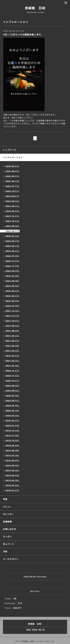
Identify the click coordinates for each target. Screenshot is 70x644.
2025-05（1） (13, 176)
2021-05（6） (13, 346)
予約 (5, 552)
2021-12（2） (13, 311)
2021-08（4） (13, 331)
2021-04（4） (13, 351)
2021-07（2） (13, 336)
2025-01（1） (13, 186)
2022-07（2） (13, 276)
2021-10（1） (13, 321)
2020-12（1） (13, 371)
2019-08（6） (13, 450)
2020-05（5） (13, 406)
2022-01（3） (13, 306)
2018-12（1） (13, 490)
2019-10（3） (13, 440)
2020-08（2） (13, 391)
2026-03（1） (13, 166)
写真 (5, 499)
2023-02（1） (13, 251)
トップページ (10, 150)
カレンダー (8, 514)
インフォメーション (13, 157)
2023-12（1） (13, 216)
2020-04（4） (13, 411)
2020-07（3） (13, 396)
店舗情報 (7, 522)
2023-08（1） (13, 231)
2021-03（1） (13, 356)
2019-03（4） (13, 475)
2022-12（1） (13, 261)
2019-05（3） (13, 465)
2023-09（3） (13, 226)
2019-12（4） (13, 430)
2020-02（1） (13, 421)
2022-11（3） (13, 266)
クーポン (7, 537)
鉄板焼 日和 (35, 8)
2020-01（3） (13, 425)
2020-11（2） (13, 376)
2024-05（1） (13, 206)
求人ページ (8, 544)
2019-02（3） (13, 480)
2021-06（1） (13, 341)
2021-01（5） (13, 366)
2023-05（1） (13, 241)
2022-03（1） (13, 296)
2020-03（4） (13, 416)
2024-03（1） (13, 211)
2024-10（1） (13, 191)
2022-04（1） (13, 291)
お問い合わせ (10, 529)
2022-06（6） (13, 281)
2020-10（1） (13, 381)
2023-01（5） (13, 256)
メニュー (7, 507)
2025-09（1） (13, 171)
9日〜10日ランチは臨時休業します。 (23, 35)
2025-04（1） (13, 181)
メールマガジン (11, 559)
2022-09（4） (13, 271)
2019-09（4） (13, 445)
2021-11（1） (13, 316)
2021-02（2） (13, 361)
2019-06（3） (13, 460)
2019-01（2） (13, 485)
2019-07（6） (13, 455)
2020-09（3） (13, 386)
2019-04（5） (13, 470)
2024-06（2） (13, 201)
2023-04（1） (13, 246)
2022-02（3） (13, 301)
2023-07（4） (13, 236)
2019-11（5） (13, 435)
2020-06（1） (13, 401)
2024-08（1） (13, 196)
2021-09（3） (13, 326)
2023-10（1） (13, 221)
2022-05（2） (13, 286)
